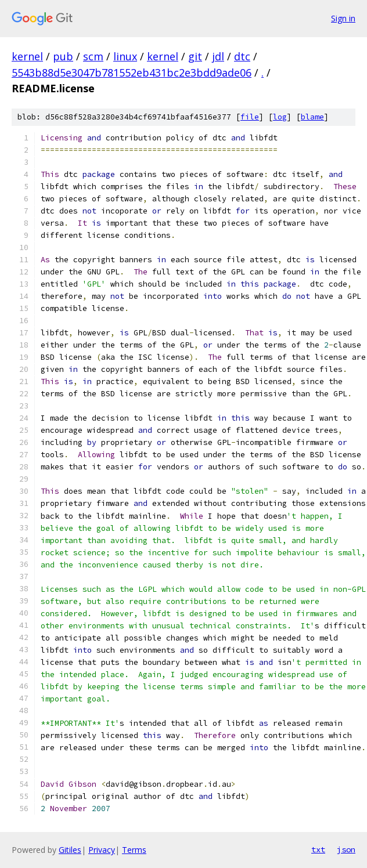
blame (312, 117)
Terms (134, 850)
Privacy (102, 850)
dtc (242, 56)
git (195, 56)
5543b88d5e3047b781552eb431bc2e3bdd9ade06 (132, 73)
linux (125, 56)
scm (93, 56)
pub (63, 56)
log (280, 117)
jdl (218, 56)
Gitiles (70, 850)
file (250, 117)
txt (318, 849)
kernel (27, 56)
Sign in (343, 18)
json (346, 849)
